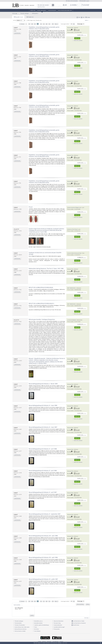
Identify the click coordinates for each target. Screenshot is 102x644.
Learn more (65, 643)
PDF (78, 17)
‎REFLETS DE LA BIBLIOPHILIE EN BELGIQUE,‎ (41, 287)
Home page (33, 10)
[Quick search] (45, 5)
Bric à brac (37, 629)
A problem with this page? (58, 627)
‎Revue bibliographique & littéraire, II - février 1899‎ (43, 384)
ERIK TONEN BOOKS (71, 288)
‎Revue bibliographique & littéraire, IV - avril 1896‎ (43, 471)
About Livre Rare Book (59, 621)
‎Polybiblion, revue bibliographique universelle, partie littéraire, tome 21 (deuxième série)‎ (44, 55)
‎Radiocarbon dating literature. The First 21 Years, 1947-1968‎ (46, 269)
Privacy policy (56, 629)
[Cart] (65, 5)
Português (49, 642)
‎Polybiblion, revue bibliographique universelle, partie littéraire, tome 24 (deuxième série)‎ (44, 131)
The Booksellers (52, 10)
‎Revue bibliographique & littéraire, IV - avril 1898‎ (43, 449)
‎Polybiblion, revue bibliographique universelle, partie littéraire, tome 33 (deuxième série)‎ (44, 182)
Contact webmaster (57, 625)
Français (44, 642)
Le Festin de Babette (72, 320)
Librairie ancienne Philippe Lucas (74, 207)
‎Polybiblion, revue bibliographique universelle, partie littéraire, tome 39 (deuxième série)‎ (44, 82)
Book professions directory (65, 10)
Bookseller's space (84, 1)
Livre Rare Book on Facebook (79, 623)
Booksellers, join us (38, 621)
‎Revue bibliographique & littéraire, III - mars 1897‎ (43, 427)
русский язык (56, 642)
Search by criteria (41, 7)
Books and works (42, 10)
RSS (83, 17)
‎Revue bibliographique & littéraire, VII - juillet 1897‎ (43, 579)
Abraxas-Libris (70, 28)
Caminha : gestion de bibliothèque (42, 625)
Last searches (17, 605)
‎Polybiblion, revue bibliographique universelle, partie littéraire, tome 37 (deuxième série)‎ (44, 28)
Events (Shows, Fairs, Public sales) (21, 627)
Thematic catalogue (24, 13)
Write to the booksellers (72, 1)
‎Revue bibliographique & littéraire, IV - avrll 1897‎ (43, 492)
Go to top (87, 618)
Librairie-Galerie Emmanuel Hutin (74, 253)
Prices (36, 627)
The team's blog (56, 623)
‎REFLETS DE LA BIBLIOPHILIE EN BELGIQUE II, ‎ (42, 303)
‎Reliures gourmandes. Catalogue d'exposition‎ (42, 319)
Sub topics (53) (30, 17)
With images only (31, 20)
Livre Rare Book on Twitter (78, 621)
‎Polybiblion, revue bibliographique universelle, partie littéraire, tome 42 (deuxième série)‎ (44, 156)
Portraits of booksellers (20, 625)
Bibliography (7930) (18, 17)
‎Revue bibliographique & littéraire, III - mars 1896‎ (43, 405)
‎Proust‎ (31, 207)
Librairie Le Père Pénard (72, 229)
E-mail (88, 17)
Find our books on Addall (19, 631)
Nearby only (38, 20)
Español (61, 642)
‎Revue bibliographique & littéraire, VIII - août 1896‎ (43, 557)
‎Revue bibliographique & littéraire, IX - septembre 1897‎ (45, 514)
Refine (87, 20)
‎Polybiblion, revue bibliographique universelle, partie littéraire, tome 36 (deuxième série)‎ (44, 106)
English (40, 642)
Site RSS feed (75, 625)
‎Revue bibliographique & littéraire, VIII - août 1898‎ (43, 536)
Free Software (37, 631)
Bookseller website (38, 623)
